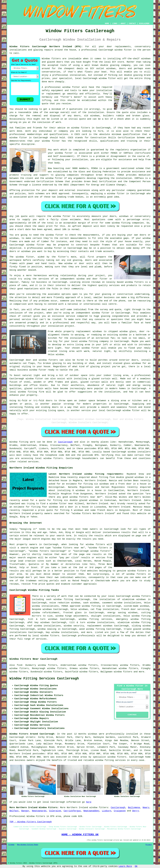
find (19, 665)
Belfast (14, 811)
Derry (136, 811)
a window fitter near (60, 504)
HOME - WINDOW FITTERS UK (80, 834)
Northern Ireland (77, 808)
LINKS (115, 24)
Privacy (149, 845)
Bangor (25, 811)
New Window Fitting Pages (28, 845)
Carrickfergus (72, 811)
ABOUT (123, 24)
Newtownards (39, 811)
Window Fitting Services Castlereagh (44, 679)
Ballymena (134, 808)
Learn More (125, 866)
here (89, 802)
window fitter (123, 50)
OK (136, 866)
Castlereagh (65, 442)
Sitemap (11, 845)
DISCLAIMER (144, 24)
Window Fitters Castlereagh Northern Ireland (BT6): (46, 47)
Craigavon (120, 811)
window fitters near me (85, 497)
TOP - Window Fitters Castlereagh (31, 822)
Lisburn (107, 811)
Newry (146, 808)
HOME (107, 24)
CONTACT (132, 24)
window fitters (99, 808)
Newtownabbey (91, 811)
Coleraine (55, 811)
